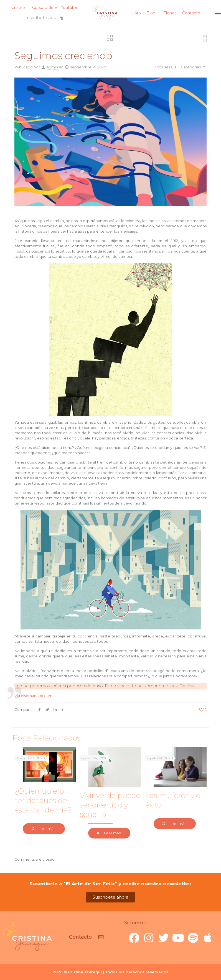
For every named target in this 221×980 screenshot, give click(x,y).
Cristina (18, 7)
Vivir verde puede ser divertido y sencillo (110, 805)
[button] (44, 18)
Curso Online (45, 7)
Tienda (170, 13)
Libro (136, 13)
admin (52, 67)
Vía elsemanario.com (33, 696)
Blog (151, 13)
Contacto (191, 13)
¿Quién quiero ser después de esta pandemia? (43, 801)
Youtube (69, 7)
